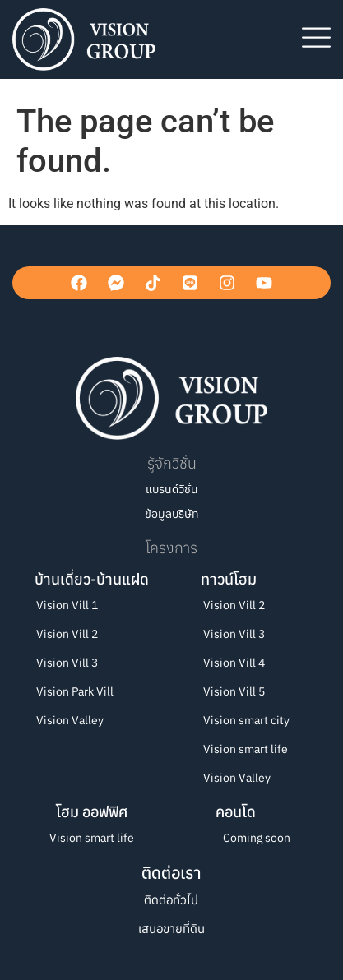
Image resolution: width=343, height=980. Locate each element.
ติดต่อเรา (171, 873)
